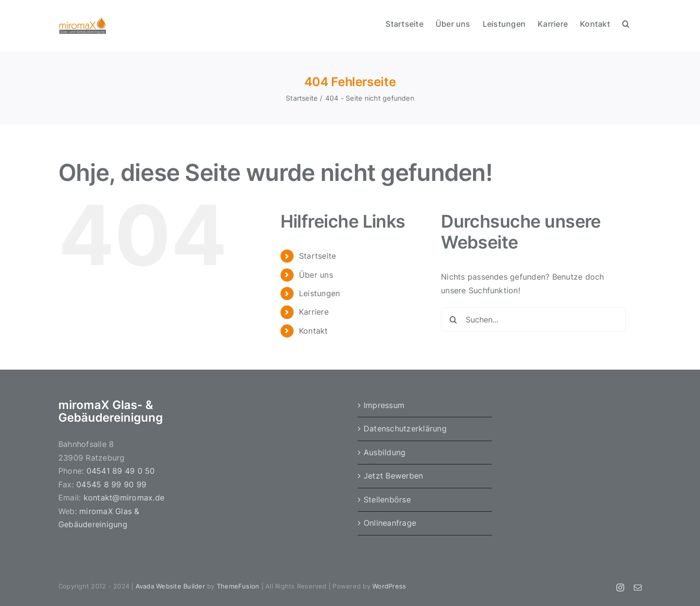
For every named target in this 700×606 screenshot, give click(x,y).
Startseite (317, 256)
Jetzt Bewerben (393, 476)
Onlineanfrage (390, 523)
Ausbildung (385, 452)
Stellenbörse (387, 499)
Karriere (314, 312)
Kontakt (314, 331)
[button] (626, 23)
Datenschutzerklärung (405, 428)
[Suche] (453, 320)
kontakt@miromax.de (124, 498)
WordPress (389, 586)
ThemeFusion (238, 586)
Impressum (384, 405)
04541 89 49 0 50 (121, 471)
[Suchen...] (533, 320)
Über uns (316, 275)
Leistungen (319, 293)
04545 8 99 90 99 (111, 484)
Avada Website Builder (170, 586)
